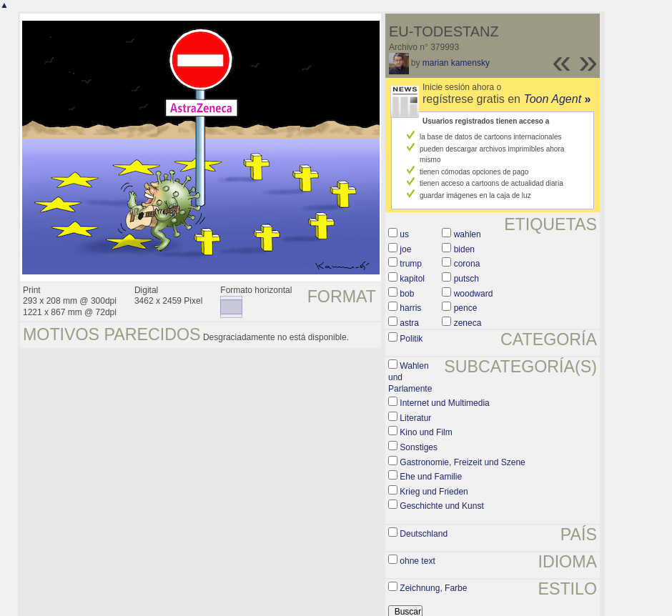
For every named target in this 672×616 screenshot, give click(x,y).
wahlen (468, 234)
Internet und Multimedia (444, 403)
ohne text (417, 561)
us (404, 234)
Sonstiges (419, 447)
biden (464, 249)
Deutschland (424, 534)
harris (410, 308)
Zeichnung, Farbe (433, 588)
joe (405, 249)
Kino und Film (426, 432)
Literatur (415, 418)
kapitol (412, 279)
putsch (466, 279)
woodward (474, 294)
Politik (411, 339)
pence (466, 308)
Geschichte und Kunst (441, 506)
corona (467, 264)
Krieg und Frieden (434, 492)
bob (407, 294)
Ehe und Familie (431, 477)
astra (409, 323)
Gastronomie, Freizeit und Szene (462, 462)
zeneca (468, 323)
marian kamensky (456, 63)
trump (411, 264)
